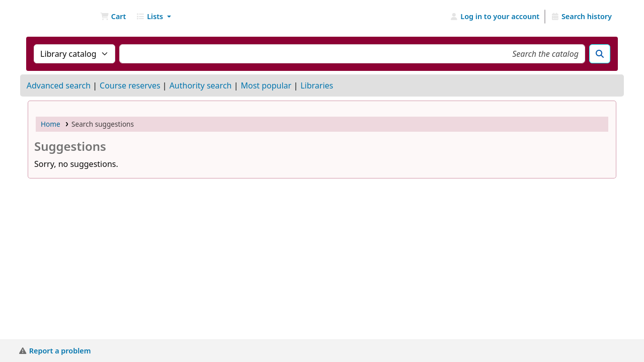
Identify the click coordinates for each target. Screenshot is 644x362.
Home (51, 124)
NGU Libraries (53, 17)
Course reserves (130, 85)
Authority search (201, 85)
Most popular (266, 85)
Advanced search (59, 85)
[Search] (600, 54)
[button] (113, 17)
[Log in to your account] (495, 17)
